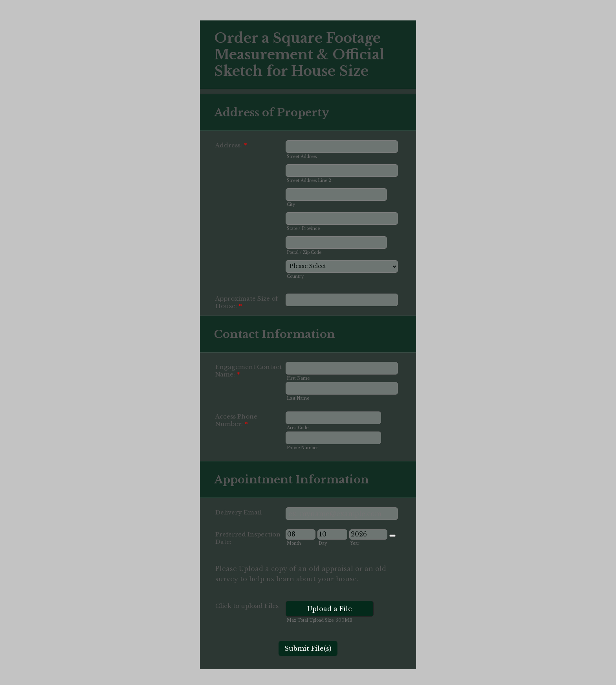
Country (295, 276)
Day (323, 543)
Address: (231, 145)
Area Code (298, 428)
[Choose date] (392, 536)
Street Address (302, 157)
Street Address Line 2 (309, 181)
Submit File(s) (308, 648)
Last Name (298, 398)
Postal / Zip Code (304, 253)
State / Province (303, 229)
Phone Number (302, 448)
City (291, 205)
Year (355, 543)
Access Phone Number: (236, 420)
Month (294, 543)
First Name (298, 378)
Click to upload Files (247, 606)
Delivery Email (238, 512)
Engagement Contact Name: (248, 371)
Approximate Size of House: (247, 302)
